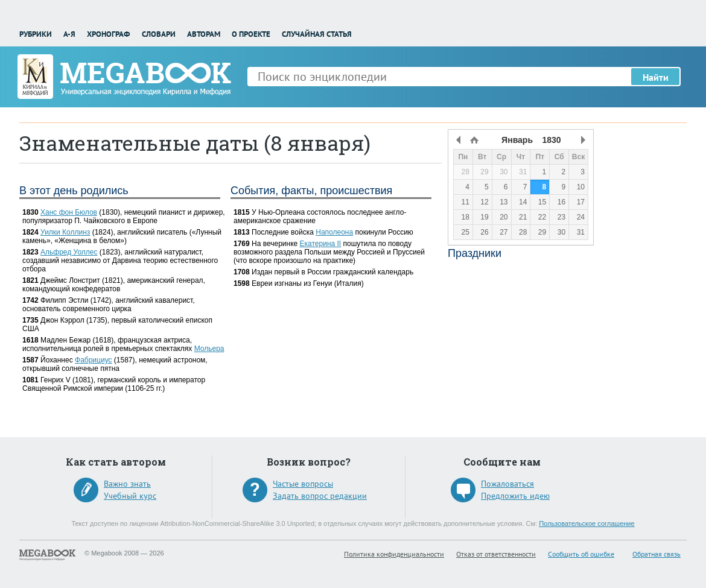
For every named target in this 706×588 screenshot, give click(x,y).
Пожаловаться (507, 484)
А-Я (69, 34)
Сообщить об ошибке (581, 554)
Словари (159, 34)
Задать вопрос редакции (320, 496)
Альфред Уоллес (69, 252)
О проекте (251, 34)
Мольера (209, 349)
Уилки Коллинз (65, 232)
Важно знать (127, 484)
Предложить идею (515, 496)
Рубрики (36, 34)
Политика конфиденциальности (394, 554)
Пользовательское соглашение (587, 523)
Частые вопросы (303, 484)
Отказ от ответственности (496, 554)
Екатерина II (321, 244)
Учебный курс (130, 496)
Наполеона (334, 232)
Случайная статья (317, 34)
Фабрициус (94, 360)
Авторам (204, 34)
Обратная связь (657, 554)
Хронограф (108, 34)
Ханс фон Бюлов (69, 212)
